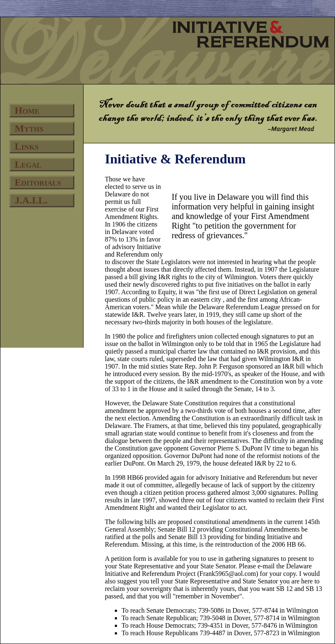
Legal (28, 164)
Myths (29, 128)
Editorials (38, 182)
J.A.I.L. (31, 200)
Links (27, 146)
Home (27, 110)
